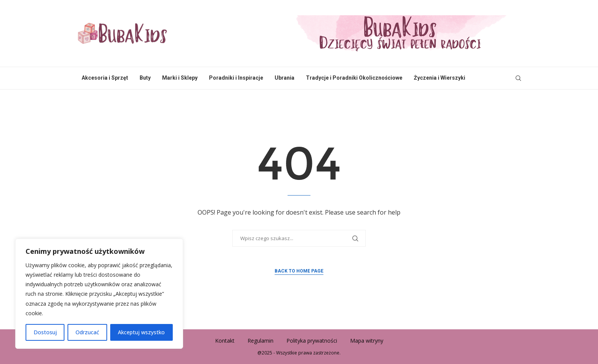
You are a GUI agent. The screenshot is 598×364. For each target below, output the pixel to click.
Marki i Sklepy (180, 78)
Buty (145, 78)
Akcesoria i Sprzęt (105, 78)
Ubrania (285, 78)
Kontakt (225, 341)
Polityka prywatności (312, 341)
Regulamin (260, 341)
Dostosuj (45, 332)
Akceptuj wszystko (141, 332)
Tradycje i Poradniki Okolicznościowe (354, 78)
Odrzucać (87, 332)
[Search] (518, 78)
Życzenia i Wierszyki (440, 78)
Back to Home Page (299, 271)
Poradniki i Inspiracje (236, 78)
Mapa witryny (367, 341)
